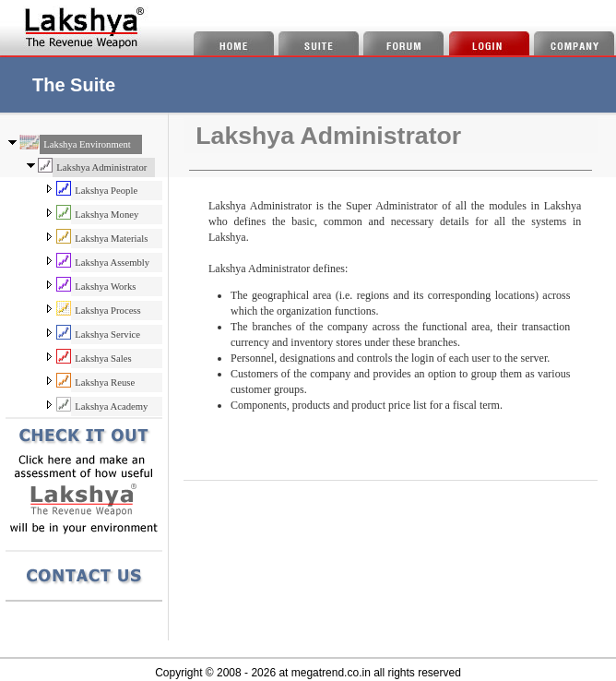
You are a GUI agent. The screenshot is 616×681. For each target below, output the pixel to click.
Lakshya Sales (103, 358)
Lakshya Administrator (101, 167)
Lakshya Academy (111, 406)
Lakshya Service (107, 335)
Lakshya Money (107, 215)
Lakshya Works (105, 287)
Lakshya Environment (87, 144)
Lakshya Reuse (105, 382)
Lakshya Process (107, 311)
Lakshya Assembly (112, 263)
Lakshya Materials (111, 239)
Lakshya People (106, 191)
